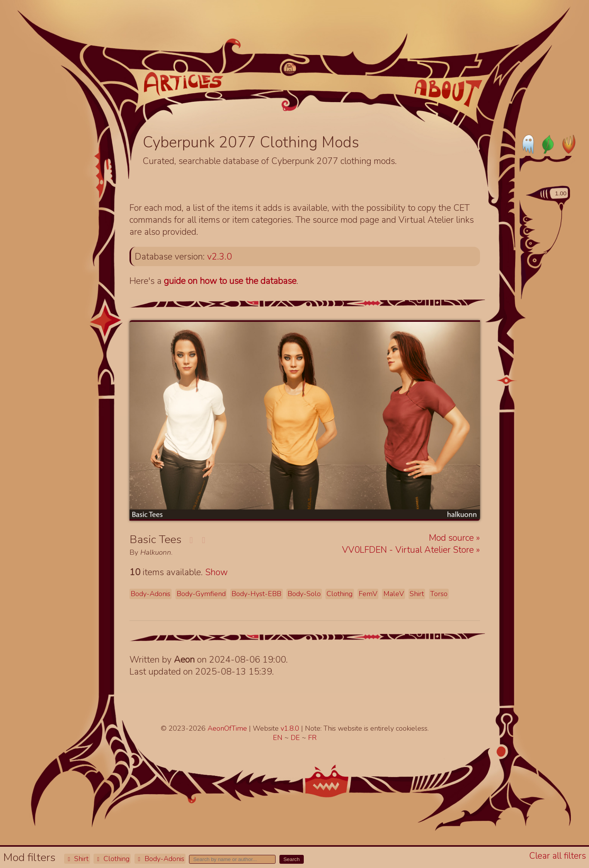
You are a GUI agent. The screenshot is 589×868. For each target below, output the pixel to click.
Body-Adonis (160, 859)
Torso (439, 594)
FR (312, 738)
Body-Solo (304, 594)
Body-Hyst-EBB (256, 594)
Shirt (77, 859)
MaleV (394, 594)
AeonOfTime (227, 728)
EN (279, 738)
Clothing (112, 859)
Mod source (453, 538)
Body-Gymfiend (201, 594)
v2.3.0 (220, 257)
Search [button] (291, 859)
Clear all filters (558, 856)
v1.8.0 (291, 728)
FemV (368, 594)
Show (216, 572)
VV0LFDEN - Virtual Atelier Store (409, 550)
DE (296, 738)
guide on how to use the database (230, 281)
